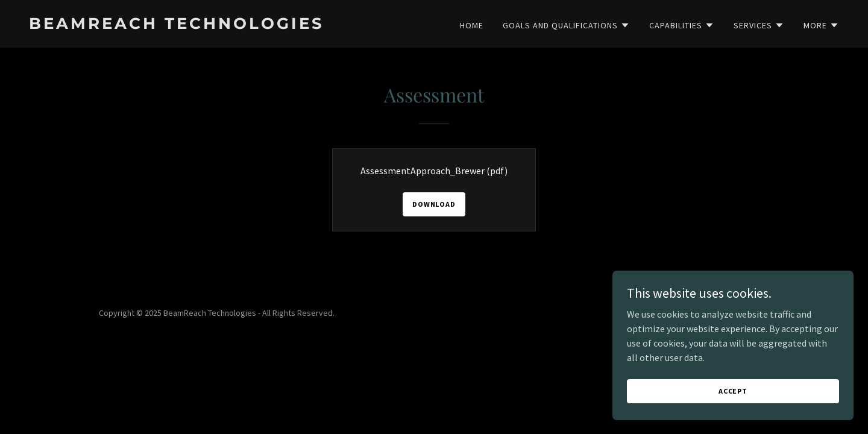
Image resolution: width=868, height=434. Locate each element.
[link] (227, 25)
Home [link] (472, 25)
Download (434, 204)
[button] (566, 25)
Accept (733, 407)
